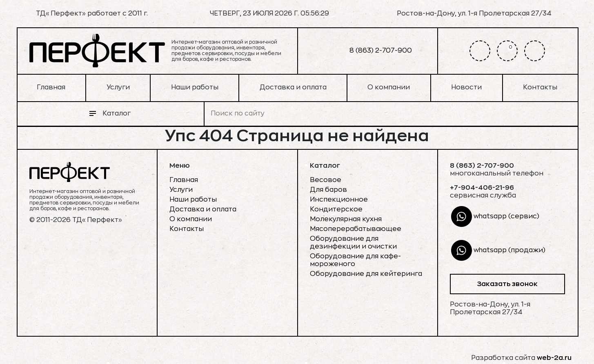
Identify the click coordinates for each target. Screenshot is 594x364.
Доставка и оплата (293, 87)
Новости (466, 87)
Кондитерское (336, 209)
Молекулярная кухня (346, 219)
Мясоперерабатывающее (356, 229)
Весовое (326, 180)
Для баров (328, 190)
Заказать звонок (507, 284)
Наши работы (195, 87)
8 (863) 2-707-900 (367, 51)
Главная (51, 87)
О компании (389, 87)
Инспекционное (339, 200)
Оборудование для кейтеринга (366, 274)
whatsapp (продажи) (498, 250)
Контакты (540, 87)
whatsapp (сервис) (495, 216)
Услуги (118, 87)
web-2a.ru (554, 358)
